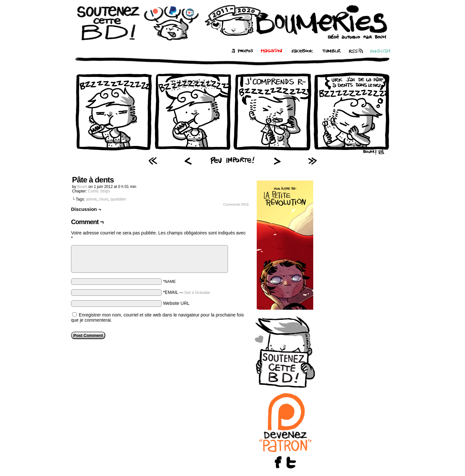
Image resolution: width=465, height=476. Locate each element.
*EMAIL (187, 292)
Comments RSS (236, 204)
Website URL (176, 303)
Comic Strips (99, 191)
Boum (82, 187)
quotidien (118, 199)
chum (103, 199)
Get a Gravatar (197, 293)
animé (92, 199)
